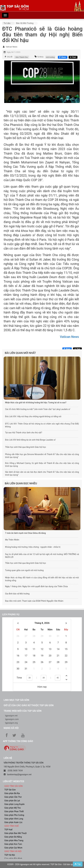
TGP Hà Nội (10, 855)
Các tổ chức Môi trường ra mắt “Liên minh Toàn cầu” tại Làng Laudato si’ (38, 409)
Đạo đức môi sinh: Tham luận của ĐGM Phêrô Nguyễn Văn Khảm (34, 601)
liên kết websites (14, 781)
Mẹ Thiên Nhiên (12, 540)
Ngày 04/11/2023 (13, 52)
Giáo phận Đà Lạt (12, 801)
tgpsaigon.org (11, 723)
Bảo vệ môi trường (25, 23)
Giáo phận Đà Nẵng (13, 837)
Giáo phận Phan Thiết (14, 811)
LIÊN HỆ (8, 758)
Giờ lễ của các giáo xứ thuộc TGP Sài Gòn (29, 705)
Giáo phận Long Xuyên (14, 804)
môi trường (50, 57)
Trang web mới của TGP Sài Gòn (23, 711)
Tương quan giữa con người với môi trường (24, 570)
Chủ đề (10, 57)
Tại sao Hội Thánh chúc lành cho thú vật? (24, 433)
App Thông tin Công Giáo (18, 741)
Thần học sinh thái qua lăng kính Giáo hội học (26, 447)
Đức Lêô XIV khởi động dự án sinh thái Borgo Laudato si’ (30, 440)
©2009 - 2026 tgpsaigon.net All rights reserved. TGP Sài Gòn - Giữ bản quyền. (42, 864)
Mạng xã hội (11, 728)
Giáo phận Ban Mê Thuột (15, 833)
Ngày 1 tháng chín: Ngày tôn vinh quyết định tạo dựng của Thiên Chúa (36, 586)
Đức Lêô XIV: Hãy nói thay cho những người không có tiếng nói (33, 416)
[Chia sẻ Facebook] (63, 57)
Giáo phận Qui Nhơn (13, 848)
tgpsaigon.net (11, 716)
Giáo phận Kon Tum (13, 844)
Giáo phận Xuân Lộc (13, 822)
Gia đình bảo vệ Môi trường (17, 594)
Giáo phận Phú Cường (14, 815)
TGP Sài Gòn (10, 790)
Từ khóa (40, 57)
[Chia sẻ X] (73, 57)
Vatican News (11, 47)
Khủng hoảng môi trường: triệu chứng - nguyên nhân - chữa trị (33, 547)
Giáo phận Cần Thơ (13, 797)
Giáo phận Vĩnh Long (14, 819)
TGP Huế (8, 830)
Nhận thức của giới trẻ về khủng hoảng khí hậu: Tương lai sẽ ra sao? (36, 403)
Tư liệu (7, 23)
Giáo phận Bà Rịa (12, 793)
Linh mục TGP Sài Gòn (16, 700)
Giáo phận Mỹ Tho (13, 808)
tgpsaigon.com (12, 719)
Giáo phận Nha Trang (14, 840)
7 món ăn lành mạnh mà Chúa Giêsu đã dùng (25, 533)
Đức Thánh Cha (22, 57)
